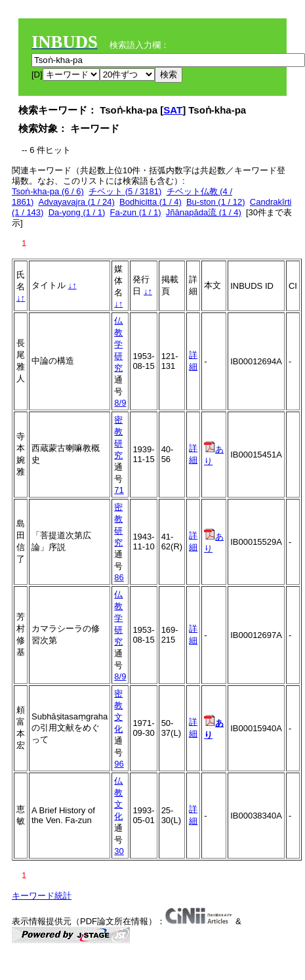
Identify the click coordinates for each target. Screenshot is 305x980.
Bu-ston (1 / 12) (216, 202)
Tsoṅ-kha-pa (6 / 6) (48, 191)
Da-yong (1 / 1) (77, 212)
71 (119, 490)
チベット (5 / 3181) (125, 191)
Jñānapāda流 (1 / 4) (204, 212)
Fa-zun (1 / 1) (136, 212)
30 (119, 851)
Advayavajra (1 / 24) (76, 202)
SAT (173, 110)
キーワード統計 (42, 896)
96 (119, 764)
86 (119, 577)
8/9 (120, 403)
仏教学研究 (118, 344)
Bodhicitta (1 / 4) (151, 202)
